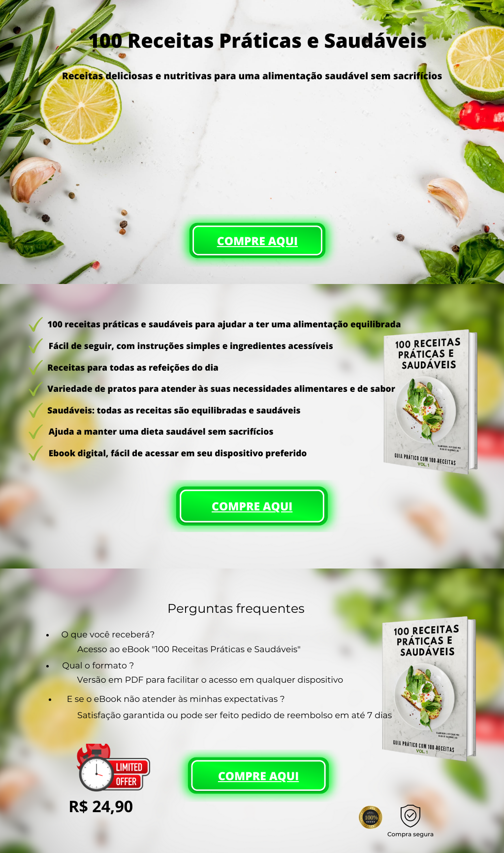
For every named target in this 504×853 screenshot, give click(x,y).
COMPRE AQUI (257, 241)
